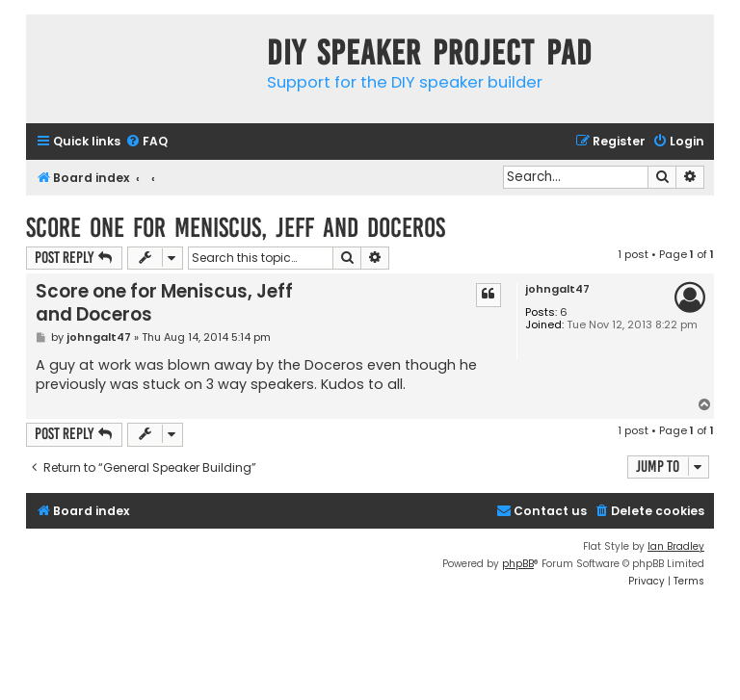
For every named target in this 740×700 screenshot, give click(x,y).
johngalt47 (557, 289)
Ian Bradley (676, 546)
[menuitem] (146, 142)
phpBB (518, 564)
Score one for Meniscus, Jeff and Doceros (236, 228)
